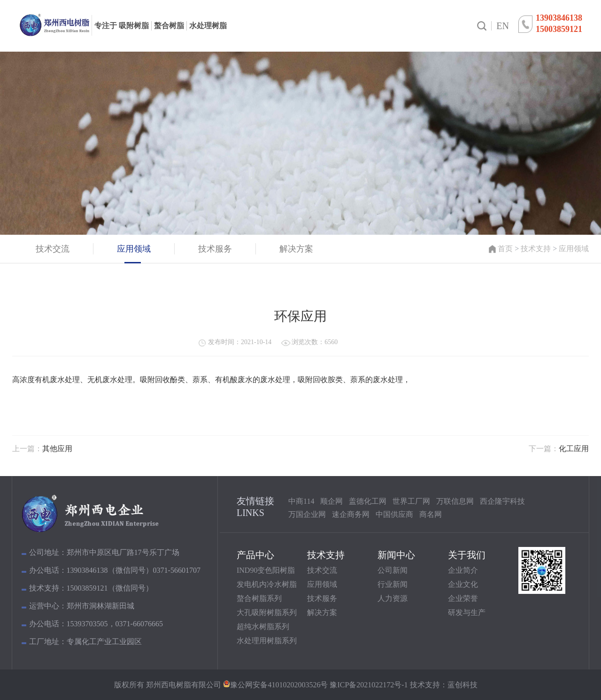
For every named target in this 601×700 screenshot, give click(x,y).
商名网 (431, 514)
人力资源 (393, 598)
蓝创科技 (462, 685)
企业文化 (463, 584)
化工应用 (574, 449)
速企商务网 (351, 514)
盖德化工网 (368, 501)
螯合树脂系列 (259, 598)
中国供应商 (394, 514)
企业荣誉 (463, 598)
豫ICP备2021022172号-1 (368, 685)
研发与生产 (467, 612)
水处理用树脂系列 (267, 641)
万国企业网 (307, 514)
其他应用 (57, 449)
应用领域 (574, 249)
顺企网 (331, 501)
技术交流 (322, 570)
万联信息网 (455, 501)
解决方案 (322, 612)
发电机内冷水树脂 (267, 584)
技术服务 (322, 598)
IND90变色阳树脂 (266, 570)
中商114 (301, 501)
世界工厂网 (411, 501)
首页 (505, 249)
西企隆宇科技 (502, 501)
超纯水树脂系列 (263, 627)
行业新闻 (393, 584)
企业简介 (463, 570)
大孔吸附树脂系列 (267, 612)
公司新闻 (393, 570)
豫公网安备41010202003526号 (279, 685)
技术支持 (536, 249)
